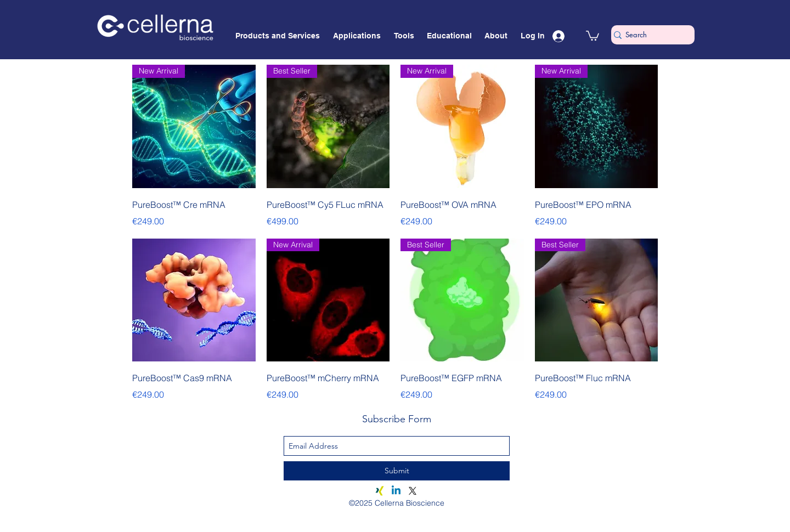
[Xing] (380, 491)
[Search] (648, 35)
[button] (592, 35)
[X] (413, 491)
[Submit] (397, 471)
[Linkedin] (396, 491)
